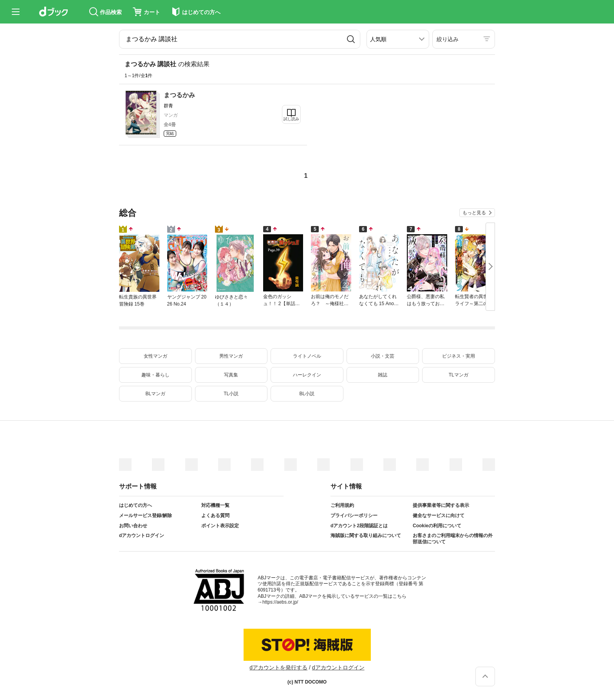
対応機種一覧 (215, 505)
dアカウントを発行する (278, 667)
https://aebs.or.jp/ (280, 602)
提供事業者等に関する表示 (441, 505)
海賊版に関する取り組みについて (366, 535)
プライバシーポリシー (354, 516)
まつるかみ (179, 95)
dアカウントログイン (142, 535)
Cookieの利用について (437, 526)
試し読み (291, 119)
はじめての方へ (135, 505)
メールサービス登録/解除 (145, 516)
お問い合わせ (133, 526)
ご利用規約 (342, 505)
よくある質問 (215, 516)
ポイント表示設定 (220, 526)
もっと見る (474, 213)
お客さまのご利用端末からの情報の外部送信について (453, 539)
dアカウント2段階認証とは (359, 526)
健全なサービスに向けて (439, 516)
